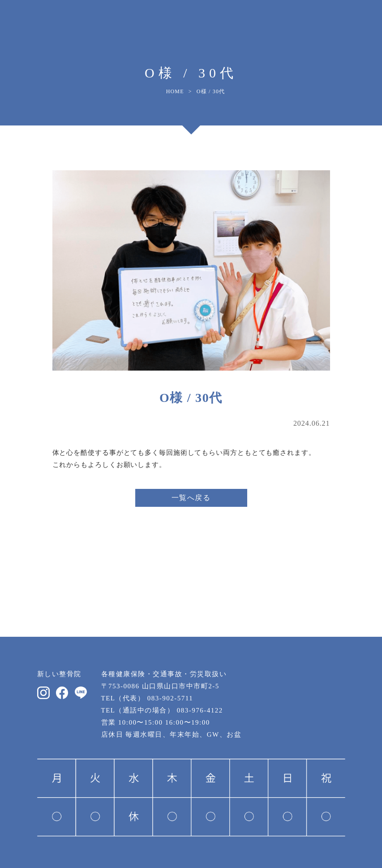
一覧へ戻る (191, 498)
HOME (175, 91)
